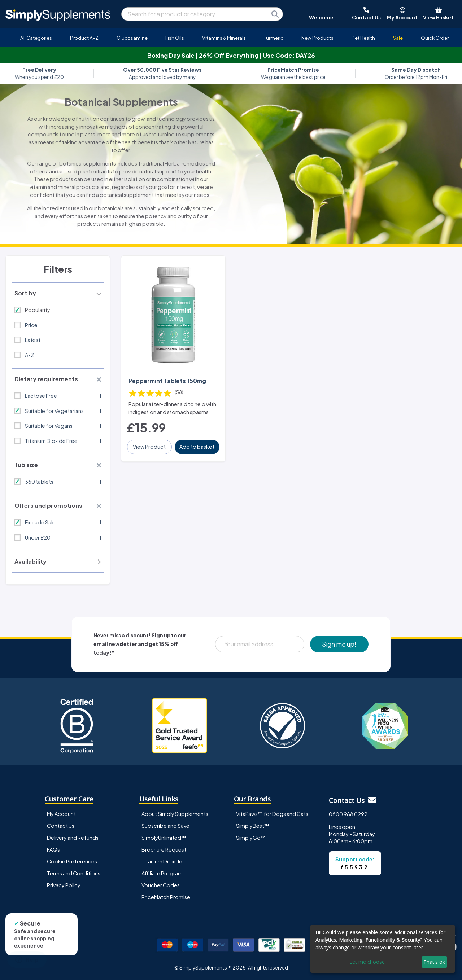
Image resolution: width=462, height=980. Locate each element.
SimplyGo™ (251, 838)
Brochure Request (164, 849)
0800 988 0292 (348, 814)
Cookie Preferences (72, 861)
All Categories (36, 38)
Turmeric (274, 38)
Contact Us (61, 826)
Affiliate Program (162, 873)
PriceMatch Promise (166, 897)
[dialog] (383, 949)
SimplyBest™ (253, 826)
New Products (317, 38)
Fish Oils (175, 38)
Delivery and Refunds (73, 838)
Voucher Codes (161, 885)
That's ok (434, 962)
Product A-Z (84, 38)
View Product (149, 447)
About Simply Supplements (175, 814)
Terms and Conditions (74, 873)
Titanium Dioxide (162, 861)
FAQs (53, 849)
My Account (61, 814)
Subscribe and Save (165, 826)
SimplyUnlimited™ (164, 838)
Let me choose (367, 962)
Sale (398, 38)
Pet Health (363, 38)
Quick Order (435, 38)
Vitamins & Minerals (224, 38)
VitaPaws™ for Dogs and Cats (272, 814)
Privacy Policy (64, 885)
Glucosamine (132, 38)
